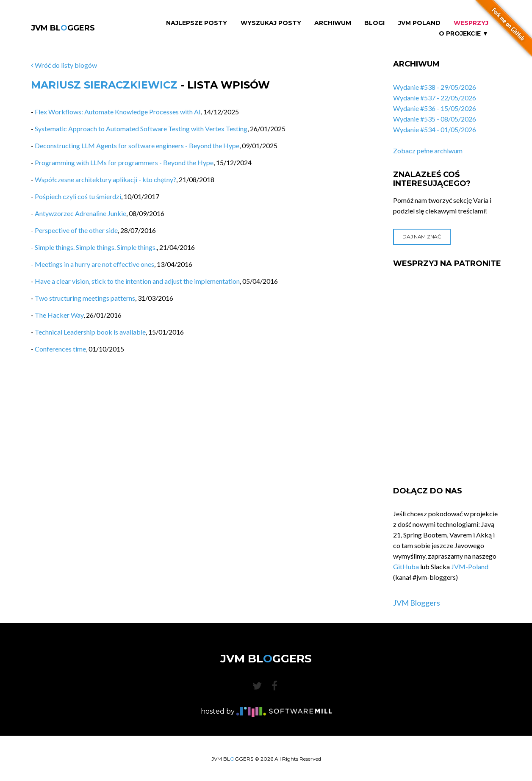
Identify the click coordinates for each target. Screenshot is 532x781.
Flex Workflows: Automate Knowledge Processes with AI (118, 112)
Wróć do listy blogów (64, 65)
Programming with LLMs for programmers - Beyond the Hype (124, 162)
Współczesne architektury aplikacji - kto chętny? (105, 179)
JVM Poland (419, 23)
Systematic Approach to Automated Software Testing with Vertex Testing (141, 129)
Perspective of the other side (76, 230)
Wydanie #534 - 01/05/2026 (435, 129)
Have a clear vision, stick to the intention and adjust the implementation (137, 281)
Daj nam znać (422, 237)
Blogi (374, 23)
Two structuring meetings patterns (85, 298)
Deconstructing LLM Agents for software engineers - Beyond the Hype (137, 145)
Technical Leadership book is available (90, 332)
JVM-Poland (470, 566)
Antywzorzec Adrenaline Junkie (80, 213)
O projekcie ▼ (464, 34)
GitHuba (406, 566)
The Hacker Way (59, 315)
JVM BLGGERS (63, 28)
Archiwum (333, 23)
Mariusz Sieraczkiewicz (104, 85)
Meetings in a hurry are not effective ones (94, 264)
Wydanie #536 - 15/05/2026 (435, 108)
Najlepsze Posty (197, 23)
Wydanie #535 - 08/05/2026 (435, 119)
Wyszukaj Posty (271, 23)
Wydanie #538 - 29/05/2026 (435, 87)
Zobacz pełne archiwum (428, 151)
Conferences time (60, 349)
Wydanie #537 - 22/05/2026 (435, 98)
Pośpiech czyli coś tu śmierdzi (78, 196)
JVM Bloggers (417, 603)
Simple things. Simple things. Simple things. (96, 247)
